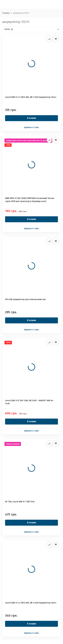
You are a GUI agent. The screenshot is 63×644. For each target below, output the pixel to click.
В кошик (32, 118)
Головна (6, 13)
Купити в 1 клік (32, 127)
